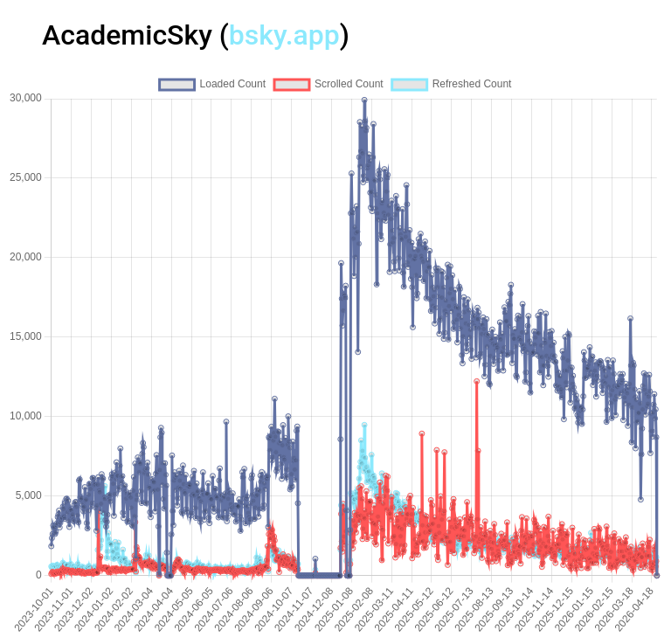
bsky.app (284, 35)
